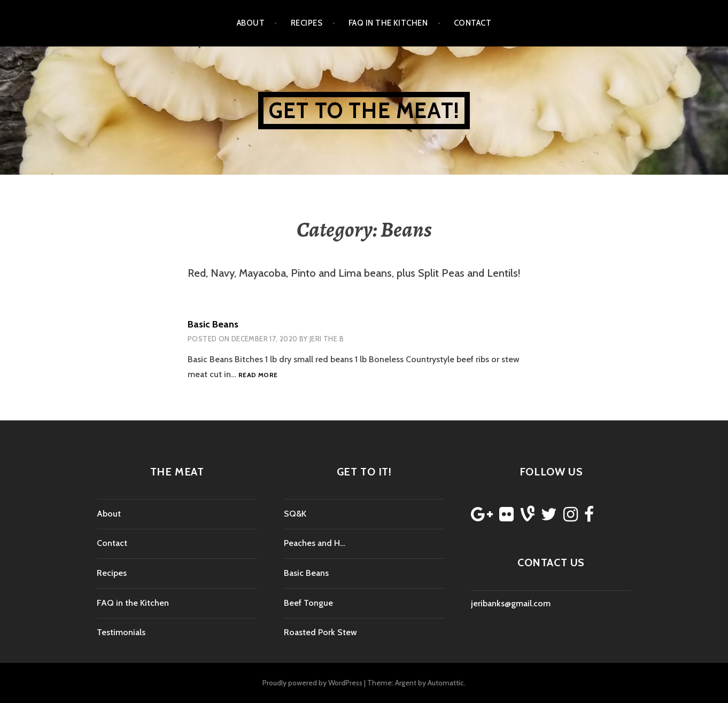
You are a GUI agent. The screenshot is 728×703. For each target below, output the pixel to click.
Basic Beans (213, 324)
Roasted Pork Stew (320, 632)
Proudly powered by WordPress (312, 683)
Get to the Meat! (364, 110)
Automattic (446, 683)
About (251, 23)
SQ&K (295, 514)
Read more (258, 375)
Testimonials (121, 632)
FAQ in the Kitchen (388, 23)
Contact (473, 23)
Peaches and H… (315, 543)
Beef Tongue (308, 603)
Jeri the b (327, 339)
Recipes (307, 23)
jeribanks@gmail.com (511, 603)
